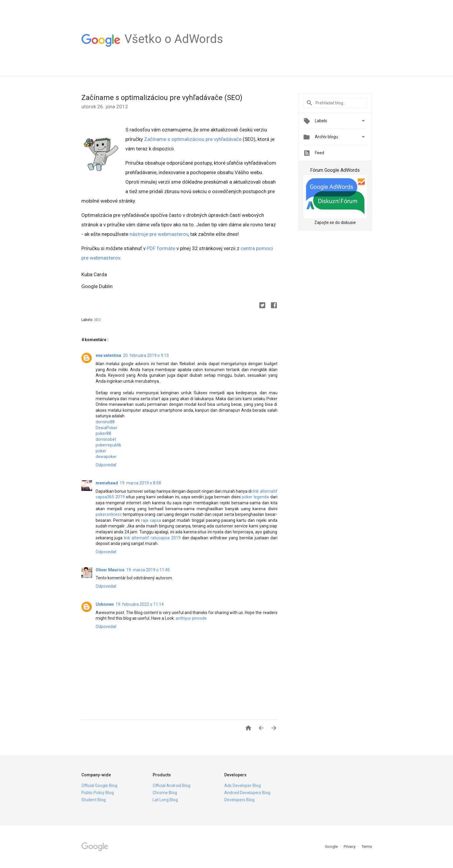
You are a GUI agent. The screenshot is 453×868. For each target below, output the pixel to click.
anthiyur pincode (191, 618)
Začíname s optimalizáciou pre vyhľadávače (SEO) (162, 98)
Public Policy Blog (98, 793)
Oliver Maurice (110, 570)
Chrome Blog (165, 793)
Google (332, 846)
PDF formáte (161, 248)
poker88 (103, 433)
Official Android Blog (172, 786)
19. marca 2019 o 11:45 (148, 570)
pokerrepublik (108, 445)
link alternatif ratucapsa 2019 (152, 538)
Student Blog (94, 800)
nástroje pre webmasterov (159, 234)
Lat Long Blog (165, 800)
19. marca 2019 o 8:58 (140, 483)
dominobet (106, 439)
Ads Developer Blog (243, 786)
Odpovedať (106, 465)
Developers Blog (239, 800)
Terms (367, 846)
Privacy (350, 846)
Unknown (105, 604)
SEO (98, 320)
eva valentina (108, 355)
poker (101, 451)
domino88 (105, 422)
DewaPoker (106, 428)
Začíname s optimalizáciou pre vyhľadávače (193, 139)
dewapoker (106, 457)
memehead (107, 483)
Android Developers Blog (247, 793)
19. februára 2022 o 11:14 (140, 604)
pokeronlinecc (109, 514)
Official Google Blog (99, 786)
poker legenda (255, 497)
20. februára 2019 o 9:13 (146, 355)
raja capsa (151, 520)
